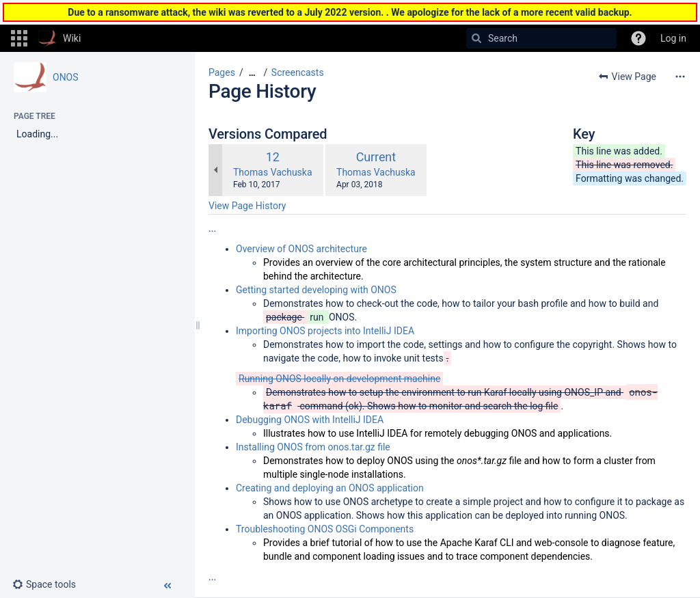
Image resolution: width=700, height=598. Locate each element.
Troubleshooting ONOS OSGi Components (325, 529)
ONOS (66, 77)
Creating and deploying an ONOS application (330, 488)
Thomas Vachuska (273, 172)
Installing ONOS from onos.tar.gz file (313, 447)
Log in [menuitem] (673, 38)
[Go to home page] (59, 38)
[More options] (680, 77)
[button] (19, 38)
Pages (222, 72)
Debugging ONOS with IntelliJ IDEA (310, 420)
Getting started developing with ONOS (316, 290)
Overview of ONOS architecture (301, 249)
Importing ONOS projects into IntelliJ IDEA (325, 331)
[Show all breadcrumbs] (252, 73)
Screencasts (298, 72)
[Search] (476, 38)
